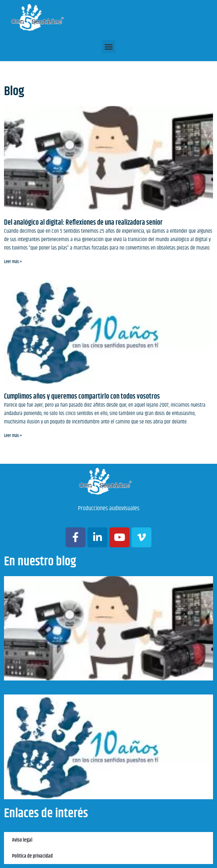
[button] (108, 47)
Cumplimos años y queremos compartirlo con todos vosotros (82, 397)
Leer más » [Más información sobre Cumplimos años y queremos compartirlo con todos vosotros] (13, 436)
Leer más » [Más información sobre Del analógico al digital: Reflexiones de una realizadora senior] (13, 262)
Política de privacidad (32, 856)
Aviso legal (22, 840)
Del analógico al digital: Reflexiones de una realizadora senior (83, 223)
